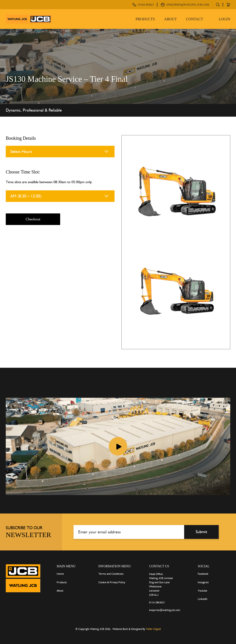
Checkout (33, 219)
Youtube (202, 590)
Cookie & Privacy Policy (112, 581)
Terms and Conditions (111, 573)
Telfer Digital (153, 628)
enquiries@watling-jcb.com (184, 5)
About (170, 19)
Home (60, 573)
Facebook (203, 573)
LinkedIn (203, 598)
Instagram (203, 581)
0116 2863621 (157, 602)
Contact (195, 19)
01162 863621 (138, 5)
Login (224, 19)
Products (145, 19)
